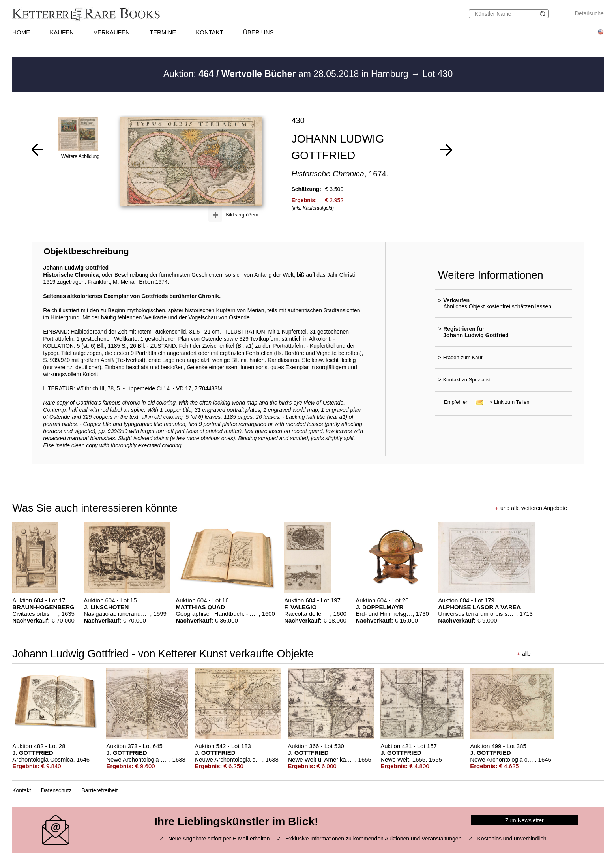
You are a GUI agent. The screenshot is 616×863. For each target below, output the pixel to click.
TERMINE (163, 32)
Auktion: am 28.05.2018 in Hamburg (287, 74)
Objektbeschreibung (86, 251)
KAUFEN (62, 32)
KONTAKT (210, 32)
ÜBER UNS (258, 32)
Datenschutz (56, 790)
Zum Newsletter (524, 820)
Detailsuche (589, 13)
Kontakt (22, 790)
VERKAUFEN (112, 32)
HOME (21, 32)
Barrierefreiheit (100, 790)
